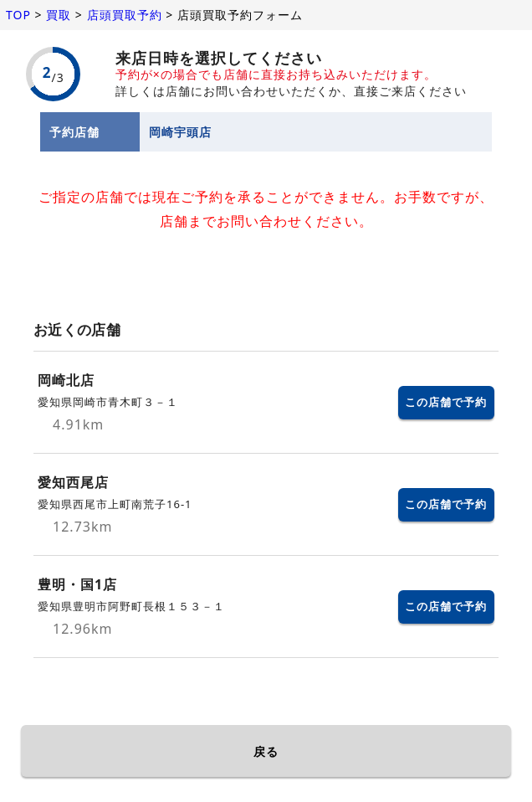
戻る (266, 751)
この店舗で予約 (446, 402)
